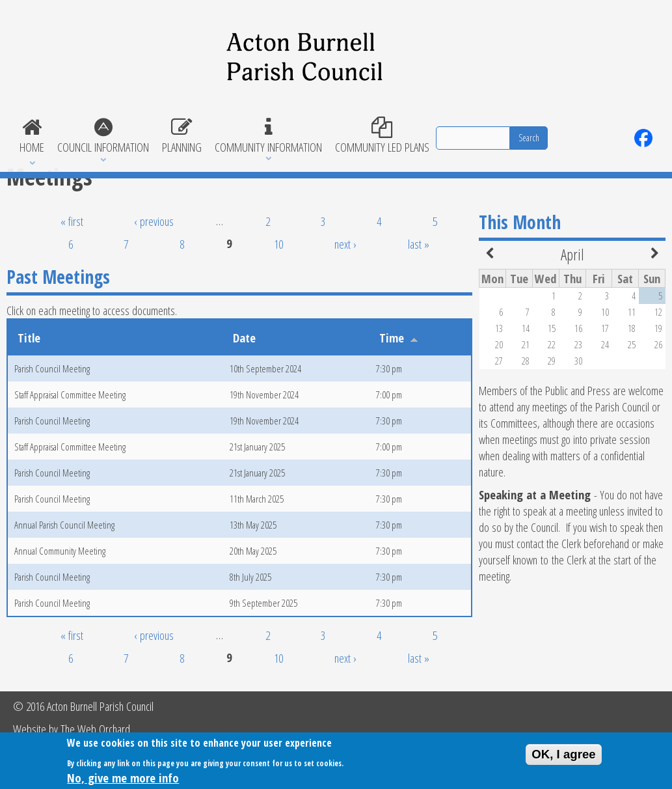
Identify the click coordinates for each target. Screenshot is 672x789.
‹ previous (154, 221)
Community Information (268, 136)
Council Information (103, 136)
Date (244, 338)
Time (399, 338)
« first (72, 221)
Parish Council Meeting (52, 368)
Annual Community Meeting (60, 551)
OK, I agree (564, 758)
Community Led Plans (382, 136)
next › (345, 244)
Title (29, 338)
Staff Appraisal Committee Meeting (70, 394)
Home (32, 136)
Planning (182, 136)
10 (278, 244)
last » (419, 244)
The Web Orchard (95, 729)
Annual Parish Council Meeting (64, 525)
